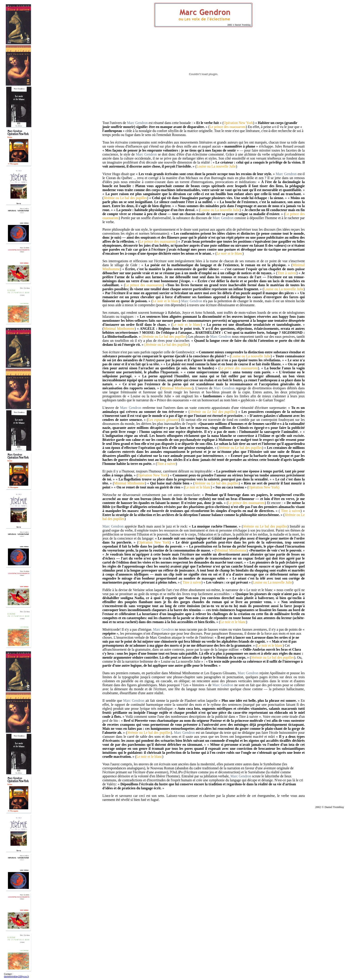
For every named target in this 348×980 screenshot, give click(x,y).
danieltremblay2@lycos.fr (16, 977)
